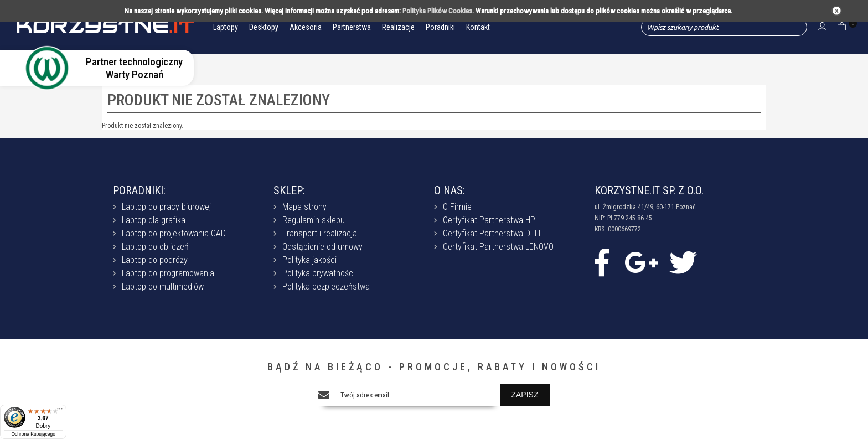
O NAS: (449, 190)
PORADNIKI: (139, 190)
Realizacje (398, 27)
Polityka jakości (309, 260)
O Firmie (457, 207)
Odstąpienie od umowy (322, 247)
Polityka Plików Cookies (437, 11)
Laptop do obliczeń (155, 247)
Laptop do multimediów (163, 286)
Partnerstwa (352, 27)
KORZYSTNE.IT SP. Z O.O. (649, 190)
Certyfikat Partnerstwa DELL (493, 233)
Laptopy (226, 27)
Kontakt (478, 27)
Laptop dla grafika (154, 220)
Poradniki (440, 27)
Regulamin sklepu (314, 220)
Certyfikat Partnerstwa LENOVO (498, 247)
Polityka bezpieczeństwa (326, 286)
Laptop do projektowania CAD (174, 233)
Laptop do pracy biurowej (166, 207)
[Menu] (60, 411)
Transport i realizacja (320, 233)
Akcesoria (306, 27)
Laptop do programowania (168, 273)
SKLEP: (289, 190)
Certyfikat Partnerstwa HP (489, 220)
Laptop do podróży (155, 260)
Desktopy (264, 27)
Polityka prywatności (319, 273)
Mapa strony (304, 207)
